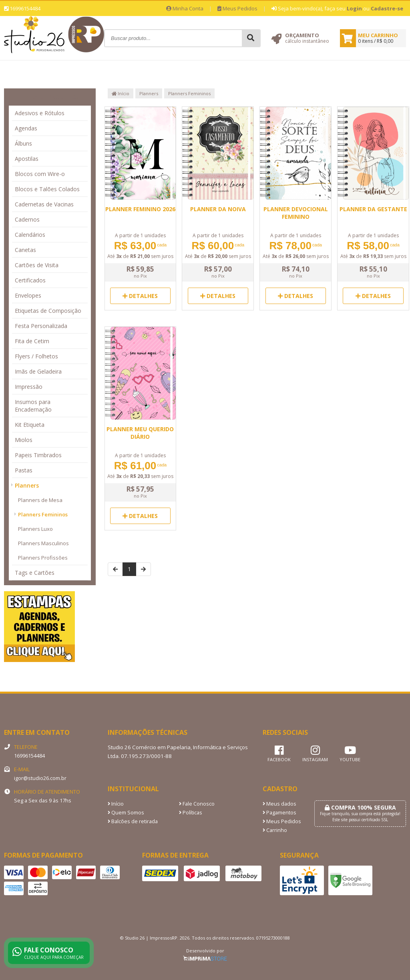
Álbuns (23, 143)
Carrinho (275, 830)
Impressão (29, 387)
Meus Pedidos (237, 8)
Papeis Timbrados (38, 455)
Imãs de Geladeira (38, 371)
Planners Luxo (35, 529)
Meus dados (279, 804)
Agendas (26, 128)
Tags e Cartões (35, 573)
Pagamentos (279, 813)
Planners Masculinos (43, 543)
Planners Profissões (43, 558)
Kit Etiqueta (30, 425)
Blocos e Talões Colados (47, 189)
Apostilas (27, 159)
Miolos (24, 440)
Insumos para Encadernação (33, 406)
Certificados (30, 280)
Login (354, 8)
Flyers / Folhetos (36, 356)
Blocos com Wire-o (40, 174)
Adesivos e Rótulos (40, 113)
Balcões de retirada (133, 821)
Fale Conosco (197, 804)
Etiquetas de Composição (48, 311)
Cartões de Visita (37, 265)
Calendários (30, 235)
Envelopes (28, 295)
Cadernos (27, 219)
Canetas (25, 250)
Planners (27, 485)
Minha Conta (185, 8)
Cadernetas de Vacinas (44, 204)
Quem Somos (126, 813)
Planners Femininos (43, 514)
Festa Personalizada (41, 326)
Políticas (191, 813)
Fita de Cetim (32, 341)
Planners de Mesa (40, 500)
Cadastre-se (387, 8)
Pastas (24, 470)
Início (121, 93)
